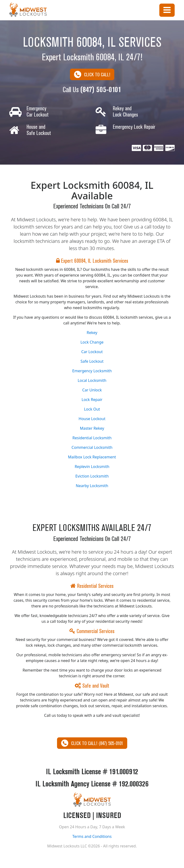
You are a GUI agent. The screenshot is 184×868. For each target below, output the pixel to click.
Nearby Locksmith (92, 486)
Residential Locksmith (92, 438)
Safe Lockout (92, 361)
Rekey (92, 333)
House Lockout (92, 419)
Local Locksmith (92, 380)
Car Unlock (92, 390)
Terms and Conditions (92, 836)
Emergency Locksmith (92, 371)
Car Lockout (92, 352)
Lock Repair (92, 400)
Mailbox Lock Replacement (92, 457)
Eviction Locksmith (92, 476)
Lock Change (92, 342)
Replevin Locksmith (92, 467)
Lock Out (92, 409)
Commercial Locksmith (92, 447)
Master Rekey (92, 428)
